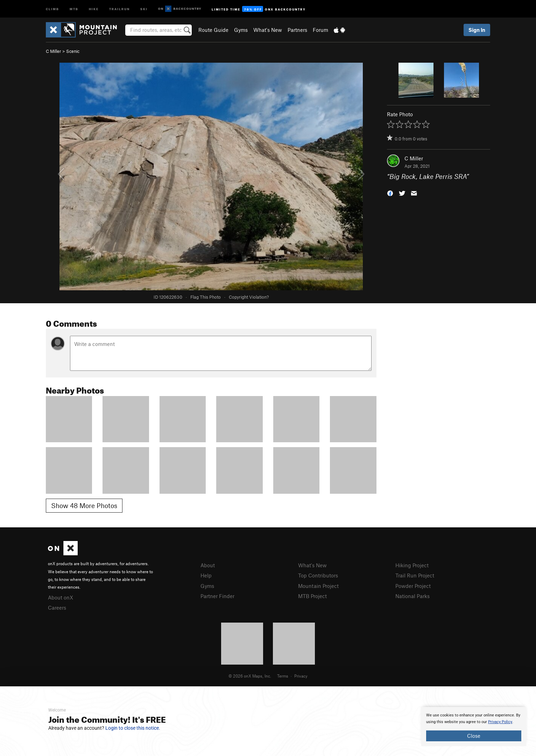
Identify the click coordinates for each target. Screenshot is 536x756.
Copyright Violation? (249, 297)
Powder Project (413, 586)
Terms (283, 676)
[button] (390, 193)
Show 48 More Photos (84, 505)
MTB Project (312, 596)
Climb (52, 9)
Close (474, 736)
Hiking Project (412, 565)
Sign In (477, 30)
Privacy (301, 676)
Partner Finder (217, 596)
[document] (474, 727)
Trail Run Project (415, 575)
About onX (61, 597)
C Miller (54, 51)
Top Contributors (318, 575)
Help (206, 575)
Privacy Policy (500, 722)
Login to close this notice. (133, 728)
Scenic (73, 51)
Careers (57, 608)
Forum (320, 30)
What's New (268, 30)
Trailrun (119, 9)
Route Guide (213, 30)
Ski (144, 9)
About (208, 565)
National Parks (412, 596)
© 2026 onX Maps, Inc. (250, 676)
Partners (297, 30)
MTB (74, 9)
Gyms (241, 30)
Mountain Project (318, 586)
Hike (94, 9)
